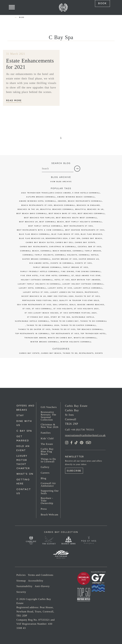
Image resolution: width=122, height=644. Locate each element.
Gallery (45, 467)
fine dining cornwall (88, 271)
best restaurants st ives (78, 226)
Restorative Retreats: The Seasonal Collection (49, 416)
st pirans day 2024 (38, 317)
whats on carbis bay (60, 337)
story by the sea (60, 317)
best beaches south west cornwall (77, 217)
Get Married (23, 438)
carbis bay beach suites (40, 242)
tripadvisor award (35, 337)
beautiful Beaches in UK (89, 209)
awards (62, 201)
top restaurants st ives (65, 333)
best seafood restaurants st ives (85, 230)
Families (46, 433)
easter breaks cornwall (37, 259)
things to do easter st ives (34, 329)
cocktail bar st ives (90, 246)
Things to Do (70, 353)
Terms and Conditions (41, 575)
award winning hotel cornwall (38, 201)
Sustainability (24, 586)
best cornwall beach (52, 222)
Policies (21, 575)
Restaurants (86, 353)
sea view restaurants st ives (34, 304)
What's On (25, 474)
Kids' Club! (47, 438)
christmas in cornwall (63, 246)
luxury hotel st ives (60, 288)
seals (72, 304)
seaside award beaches (91, 304)
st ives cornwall (42, 309)
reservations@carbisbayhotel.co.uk (85, 435)
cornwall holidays (66, 255)
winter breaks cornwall (45, 342)
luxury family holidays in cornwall (39, 284)
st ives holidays (63, 309)
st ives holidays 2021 (86, 309)
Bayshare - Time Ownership (47, 500)
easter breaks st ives (65, 259)
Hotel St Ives (62, 279)
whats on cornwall (85, 337)
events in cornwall (62, 263)
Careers (45, 472)
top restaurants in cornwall (32, 333)
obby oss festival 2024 (61, 296)
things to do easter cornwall (79, 325)
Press (44, 509)
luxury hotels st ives (36, 292)
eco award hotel (39, 263)
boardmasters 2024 (57, 238)
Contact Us (24, 491)
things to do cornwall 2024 (43, 325)
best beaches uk (28, 222)
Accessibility (36, 580)
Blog (44, 478)
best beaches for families (39, 217)
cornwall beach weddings (56, 251)
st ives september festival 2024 (78, 313)
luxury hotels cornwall (88, 288)
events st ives (84, 263)
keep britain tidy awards (86, 279)
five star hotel (29, 275)
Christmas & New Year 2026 (50, 426)
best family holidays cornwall (84, 222)
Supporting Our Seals (50, 492)
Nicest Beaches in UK (34, 296)
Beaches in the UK (28, 209)
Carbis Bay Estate (29, 353)
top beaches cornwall (90, 329)
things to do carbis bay (65, 321)
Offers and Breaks (25, 408)
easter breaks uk (89, 259)
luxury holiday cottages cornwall (83, 284)
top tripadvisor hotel (93, 333)
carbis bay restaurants (34, 246)
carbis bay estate (85, 242)
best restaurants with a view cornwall (40, 230)
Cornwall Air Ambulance (48, 484)
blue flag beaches (91, 234)
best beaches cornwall (91, 213)
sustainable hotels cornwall (32, 321)
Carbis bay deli (64, 242)
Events (99, 353)
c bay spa (75, 238)
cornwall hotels (89, 255)
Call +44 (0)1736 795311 (80, 429)
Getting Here (23, 481)
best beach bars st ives (62, 213)
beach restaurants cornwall (85, 201)
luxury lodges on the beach (67, 292)
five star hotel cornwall (55, 275)
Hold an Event (23, 448)
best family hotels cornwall (45, 226)
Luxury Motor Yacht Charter (23, 462)
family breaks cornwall (47, 267)
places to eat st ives (88, 296)
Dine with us (24, 423)
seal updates (60, 304)
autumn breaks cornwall (41, 197)
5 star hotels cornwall (86, 193)
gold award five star (88, 275)
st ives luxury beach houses (42, 313)
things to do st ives (64, 329)
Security (21, 592)
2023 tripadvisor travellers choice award (46, 193)
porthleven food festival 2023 (40, 300)
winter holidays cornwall (76, 342)
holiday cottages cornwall (37, 279)
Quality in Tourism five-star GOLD (79, 300)
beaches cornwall (65, 205)
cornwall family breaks (87, 251)
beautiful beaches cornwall (57, 209)
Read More (14, 100)
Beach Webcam (50, 514)
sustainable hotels (83, 317)
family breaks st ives (76, 267)
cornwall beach (30, 251)
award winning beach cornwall (76, 197)
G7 (73, 275)
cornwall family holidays (38, 255)
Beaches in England (88, 205)
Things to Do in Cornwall (48, 460)
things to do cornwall (94, 321)
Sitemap (21, 580)
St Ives (27, 309)
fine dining (67, 271)
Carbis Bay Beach (92, 238)
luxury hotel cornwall (33, 288)
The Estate (47, 444)
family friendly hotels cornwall (40, 271)
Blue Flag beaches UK (32, 238)
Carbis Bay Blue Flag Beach (47, 451)
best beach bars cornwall (32, 213)
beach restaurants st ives (37, 205)
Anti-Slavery (42, 586)
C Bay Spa (24, 431)
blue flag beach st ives (65, 234)
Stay (20, 415)
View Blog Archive (61, 181)
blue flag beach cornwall (35, 234)
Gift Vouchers (49, 407)
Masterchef (92, 292)
